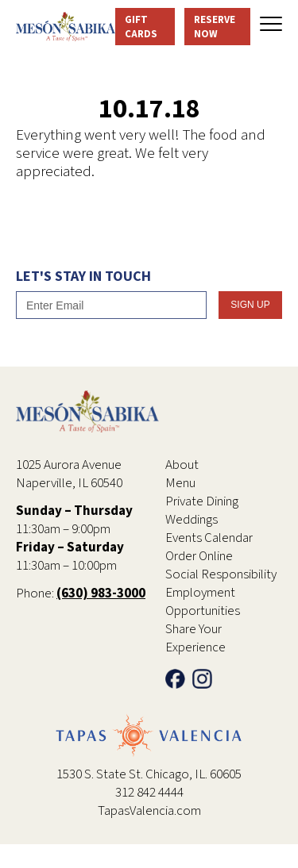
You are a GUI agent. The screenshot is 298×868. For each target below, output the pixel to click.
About (182, 465)
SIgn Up (250, 305)
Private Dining (202, 501)
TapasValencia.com (149, 811)
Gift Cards (141, 27)
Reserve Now (215, 27)
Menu (180, 483)
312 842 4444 (149, 793)
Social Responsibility (221, 574)
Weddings (192, 520)
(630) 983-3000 (101, 593)
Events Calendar (209, 538)
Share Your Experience (195, 638)
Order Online (199, 556)
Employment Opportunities (203, 602)
